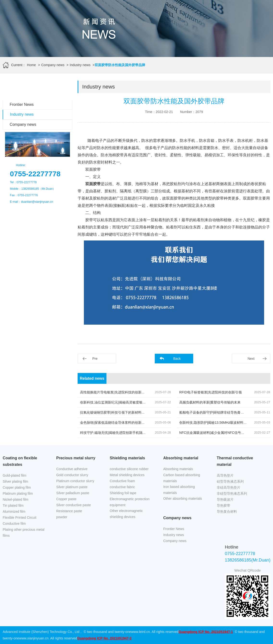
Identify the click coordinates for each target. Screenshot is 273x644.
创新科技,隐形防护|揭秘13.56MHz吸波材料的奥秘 (216, 423)
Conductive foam (122, 481)
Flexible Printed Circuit (19, 518)
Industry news (80, 65)
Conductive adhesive (72, 469)
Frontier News (22, 104)
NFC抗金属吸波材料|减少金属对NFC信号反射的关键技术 (222, 433)
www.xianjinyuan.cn (34, 638)
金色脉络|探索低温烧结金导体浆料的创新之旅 (114, 423)
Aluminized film (14, 511)
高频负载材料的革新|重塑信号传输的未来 (210, 402)
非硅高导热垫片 (229, 487)
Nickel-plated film (16, 499)
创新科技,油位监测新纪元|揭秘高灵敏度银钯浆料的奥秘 (121, 402)
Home (31, 65)
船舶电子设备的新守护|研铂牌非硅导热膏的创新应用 (218, 412)
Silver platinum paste (72, 487)
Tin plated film (13, 505)
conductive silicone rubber (129, 469)
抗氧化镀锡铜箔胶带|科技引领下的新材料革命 (114, 412)
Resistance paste (69, 511)
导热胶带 (223, 505)
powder (62, 517)
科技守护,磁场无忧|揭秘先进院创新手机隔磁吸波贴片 (120, 433)
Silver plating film (15, 481)
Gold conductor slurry (72, 475)
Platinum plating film (18, 493)
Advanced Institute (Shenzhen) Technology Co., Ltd (41, 632)
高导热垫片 (225, 475)
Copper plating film (17, 487)
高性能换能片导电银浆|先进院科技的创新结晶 (114, 392)
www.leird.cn (140, 632)
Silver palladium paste (73, 493)
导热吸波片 (225, 499)
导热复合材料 (227, 511)
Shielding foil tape (123, 493)
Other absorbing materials (183, 499)
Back (177, 359)
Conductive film (14, 524)
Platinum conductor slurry (75, 481)
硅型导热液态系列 (230, 481)
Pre (95, 359)
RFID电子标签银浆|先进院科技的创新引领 (211, 392)
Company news (53, 65)
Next (251, 359)
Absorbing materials (178, 469)
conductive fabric (122, 487)
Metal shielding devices (127, 475)
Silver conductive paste (74, 505)
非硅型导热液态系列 (232, 493)
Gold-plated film (14, 475)
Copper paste (66, 499)
